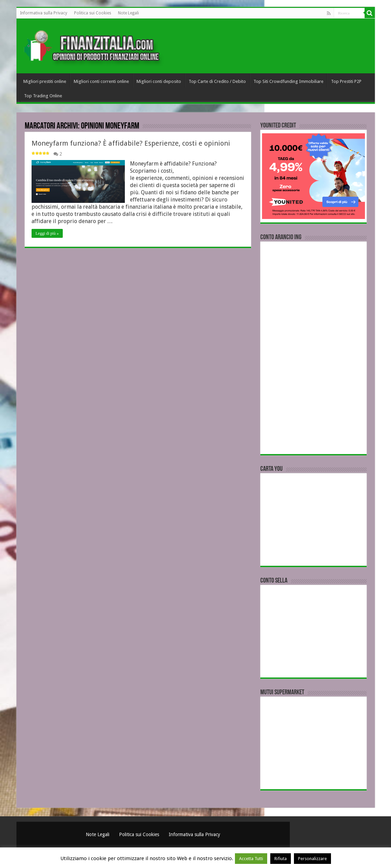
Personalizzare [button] (312, 859)
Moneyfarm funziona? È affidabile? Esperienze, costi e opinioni (131, 143)
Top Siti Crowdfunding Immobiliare (288, 81)
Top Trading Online (43, 96)
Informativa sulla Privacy (44, 13)
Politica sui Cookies (93, 13)
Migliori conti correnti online (101, 81)
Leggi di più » (47, 233)
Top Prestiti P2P (346, 81)
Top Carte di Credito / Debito (217, 81)
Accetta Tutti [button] (251, 859)
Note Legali (128, 13)
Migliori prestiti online (45, 81)
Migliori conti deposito (159, 81)
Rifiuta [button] (281, 859)
